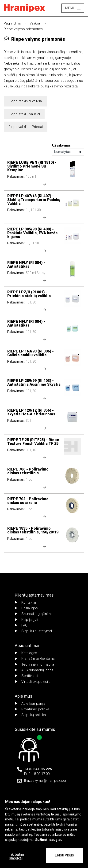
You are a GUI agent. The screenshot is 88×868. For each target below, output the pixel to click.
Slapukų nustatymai (33, 631)
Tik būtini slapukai (16, 856)
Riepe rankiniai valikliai (25, 101)
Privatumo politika (32, 709)
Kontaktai (25, 602)
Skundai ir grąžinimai (34, 614)
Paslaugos (26, 608)
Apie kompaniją (30, 704)
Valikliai (35, 23)
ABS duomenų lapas (34, 670)
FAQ (21, 625)
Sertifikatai (26, 676)
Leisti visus (64, 855)
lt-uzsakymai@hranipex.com (46, 781)
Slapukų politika (30, 715)
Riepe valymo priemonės (23, 29)
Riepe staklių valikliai (24, 114)
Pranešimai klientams (35, 659)
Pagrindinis (12, 23)
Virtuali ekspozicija (33, 682)
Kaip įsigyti (26, 620)
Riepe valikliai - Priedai (26, 127)
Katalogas (26, 653)
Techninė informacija (34, 664)
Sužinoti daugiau (49, 840)
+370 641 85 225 (38, 769)
